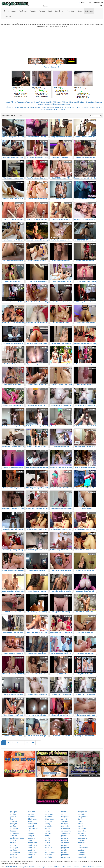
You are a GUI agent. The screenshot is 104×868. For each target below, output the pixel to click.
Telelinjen (14, 102)
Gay (89, 3)
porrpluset (65, 848)
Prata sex (42, 102)
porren (47, 850)
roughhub (48, 821)
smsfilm (31, 814)
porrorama (65, 855)
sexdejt (13, 843)
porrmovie (82, 840)
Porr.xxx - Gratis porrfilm (52, 67)
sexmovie (65, 821)
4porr (30, 821)
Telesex (36, 102)
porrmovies (82, 836)
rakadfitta (48, 833)
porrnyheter (66, 857)
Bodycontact (66, 104)
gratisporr (14, 812)
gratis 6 (13, 817)
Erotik (57, 107)
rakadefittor (49, 826)
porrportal (65, 845)
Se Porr (81, 819)
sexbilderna (32, 812)
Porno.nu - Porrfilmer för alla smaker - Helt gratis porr (52, 65)
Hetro (83, 3)
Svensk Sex (79, 107)
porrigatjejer (32, 852)
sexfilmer (81, 833)
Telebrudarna (22, 102)
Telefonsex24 (57, 102)
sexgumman (83, 829)
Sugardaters (98, 107)
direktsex (14, 821)
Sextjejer (41, 104)
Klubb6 (54, 104)
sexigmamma (66, 831)
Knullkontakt (51, 107)
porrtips (47, 829)
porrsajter (65, 838)
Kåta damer (63, 109)
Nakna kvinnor (24, 107)
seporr (64, 814)
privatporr (48, 817)
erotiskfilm (32, 826)
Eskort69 (16, 107)
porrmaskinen (83, 848)
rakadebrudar (50, 814)
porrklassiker (83, 838)
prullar (47, 812)
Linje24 (8, 102)
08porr (64, 812)
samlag (47, 824)
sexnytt (64, 819)
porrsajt (13, 845)
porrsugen (14, 848)
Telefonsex (30, 102)
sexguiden (82, 831)
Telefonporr (65, 102)
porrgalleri (32, 838)
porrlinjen (81, 850)
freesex (13, 831)
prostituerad (32, 824)
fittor (12, 819)
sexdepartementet (17, 838)
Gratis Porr (63, 107)
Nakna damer (45, 109)
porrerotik (48, 848)
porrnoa (64, 836)
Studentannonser (35, 107)
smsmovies (14, 833)
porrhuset (14, 855)
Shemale (97, 3)
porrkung (81, 852)
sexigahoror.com (11, 867)
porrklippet (82, 857)
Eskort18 (59, 104)
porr (79, 845)
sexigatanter (66, 833)
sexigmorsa (66, 829)
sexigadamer (83, 817)
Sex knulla (65, 826)
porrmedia (82, 843)
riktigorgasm (49, 819)
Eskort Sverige (86, 102)
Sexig (80, 821)
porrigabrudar (15, 852)
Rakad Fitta (71, 107)
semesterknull (33, 829)
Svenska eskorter (97, 102)
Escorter (44, 107)
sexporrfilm (65, 843)
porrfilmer (31, 848)
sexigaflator (82, 814)
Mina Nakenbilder (75, 102)
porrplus (64, 850)
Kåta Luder (10, 107)
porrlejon (13, 824)
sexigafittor (65, 817)
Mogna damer (55, 109)
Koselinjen (49, 102)
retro (30, 831)
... (22, 743)
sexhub (81, 824)
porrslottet (48, 857)
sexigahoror (82, 812)
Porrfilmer (86, 107)
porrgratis (31, 836)
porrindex (48, 855)
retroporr (31, 833)
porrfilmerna (32, 843)
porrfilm (13, 814)
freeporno (32, 817)
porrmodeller (15, 829)
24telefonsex (33, 819)
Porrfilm (48, 836)
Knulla (92, 107)
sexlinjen (65, 824)
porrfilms (31, 840)
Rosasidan (47, 104)
